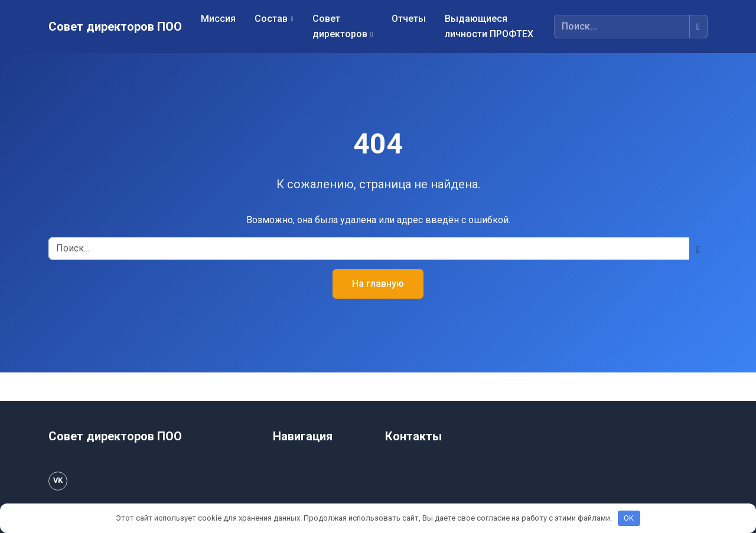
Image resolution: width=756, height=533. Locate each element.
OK (629, 518)
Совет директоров (340, 26)
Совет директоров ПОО (115, 27)
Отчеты (409, 19)
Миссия (218, 19)
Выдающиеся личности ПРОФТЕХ (489, 26)
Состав (271, 19)
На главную (378, 284)
